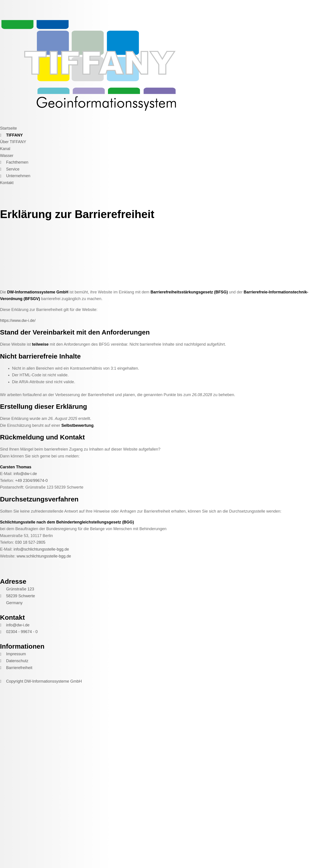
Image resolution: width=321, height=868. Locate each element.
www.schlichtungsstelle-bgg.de (44, 556)
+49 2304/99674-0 (31, 481)
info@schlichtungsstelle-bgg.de (41, 549)
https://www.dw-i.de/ (18, 321)
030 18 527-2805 (30, 542)
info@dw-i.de (25, 474)
